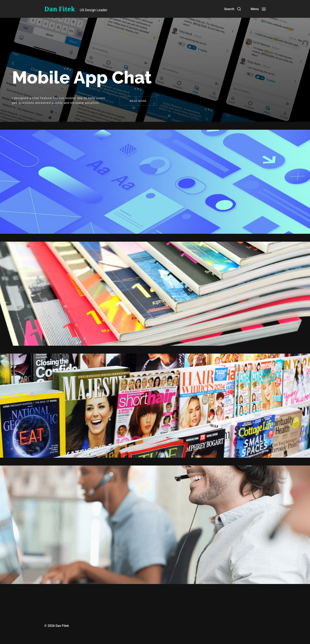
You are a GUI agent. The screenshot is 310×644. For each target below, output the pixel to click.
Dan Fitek (60, 9)
